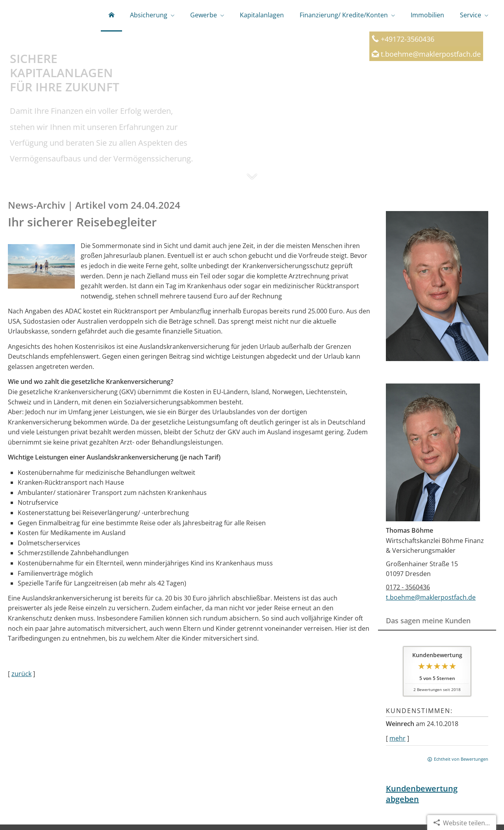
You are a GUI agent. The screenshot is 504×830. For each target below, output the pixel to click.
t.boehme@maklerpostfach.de (431, 54)
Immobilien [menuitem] (427, 15)
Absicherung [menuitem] (149, 15)
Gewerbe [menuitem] (204, 15)
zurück (21, 674)
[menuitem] (111, 16)
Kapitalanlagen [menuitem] (262, 15)
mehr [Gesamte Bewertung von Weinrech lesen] (397, 738)
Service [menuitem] (471, 15)
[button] (252, 180)
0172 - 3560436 (408, 587)
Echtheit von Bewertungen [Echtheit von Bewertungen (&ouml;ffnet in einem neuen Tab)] (461, 759)
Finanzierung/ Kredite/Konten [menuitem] (344, 15)
